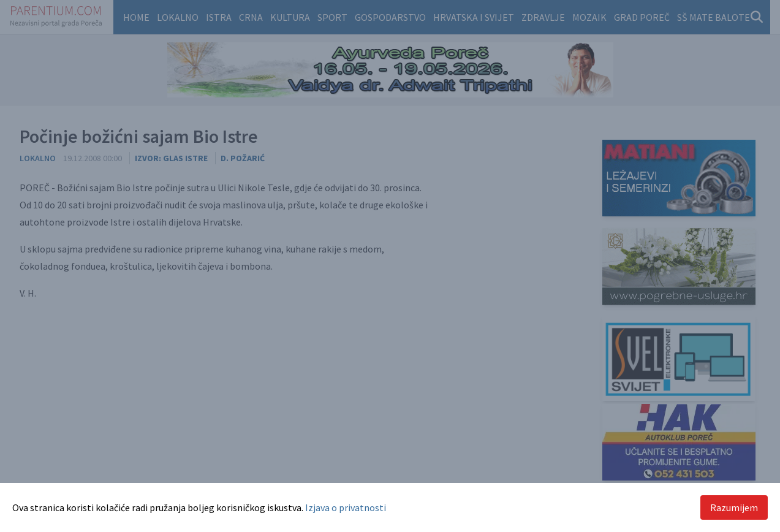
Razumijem (734, 507)
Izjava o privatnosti (346, 507)
